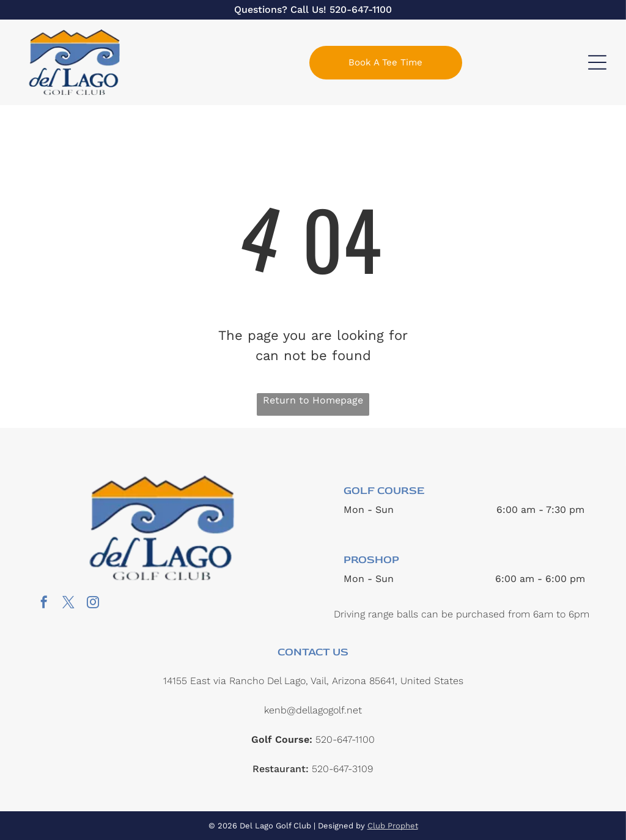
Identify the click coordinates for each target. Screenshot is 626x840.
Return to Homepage (313, 400)
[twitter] (68, 604)
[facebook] (44, 604)
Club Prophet (393, 826)
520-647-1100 (361, 9)
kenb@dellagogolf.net (313, 710)
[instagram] (93, 604)
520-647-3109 (342, 769)
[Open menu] (597, 62)
